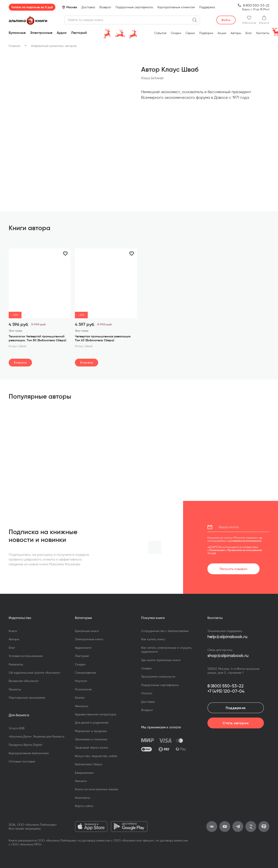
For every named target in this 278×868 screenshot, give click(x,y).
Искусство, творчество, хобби (96, 756)
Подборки (206, 33)
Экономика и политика (91, 739)
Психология (83, 689)
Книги (13, 631)
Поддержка (207, 7)
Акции (222, 33)
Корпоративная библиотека (29, 753)
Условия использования (26, 656)
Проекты (15, 689)
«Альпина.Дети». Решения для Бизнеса (36, 736)
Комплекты (83, 798)
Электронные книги (89, 639)
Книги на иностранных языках (97, 789)
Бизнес (80, 698)
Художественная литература (96, 714)
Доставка (88, 7)
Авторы (236, 33)
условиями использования (245, 541)
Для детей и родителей (92, 723)
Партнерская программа (27, 698)
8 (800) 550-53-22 (226, 686)
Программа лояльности (158, 677)
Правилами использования (245, 550)
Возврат (105, 7)
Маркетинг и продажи (91, 731)
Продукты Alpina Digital (25, 745)
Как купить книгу (153, 639)
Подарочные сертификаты (134, 7)
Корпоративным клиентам (176, 7)
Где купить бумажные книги (161, 660)
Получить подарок (234, 569)
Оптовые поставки (22, 761)
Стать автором (236, 723)
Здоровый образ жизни (92, 748)
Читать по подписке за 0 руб (32, 7)
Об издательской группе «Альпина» (35, 673)
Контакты (263, 33)
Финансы (82, 706)
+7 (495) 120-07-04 (226, 691)
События (160, 33)
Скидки (176, 33)
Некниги (81, 781)
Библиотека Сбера (89, 764)
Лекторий (79, 33)
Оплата (147, 693)
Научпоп (81, 681)
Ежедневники (84, 773)
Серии (190, 33)
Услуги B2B (17, 728)
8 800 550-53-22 (256, 5)
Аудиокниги (83, 648)
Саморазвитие (85, 673)
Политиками (217, 550)
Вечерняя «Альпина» (24, 681)
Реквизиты (16, 664)
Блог (249, 33)
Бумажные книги (87, 631)
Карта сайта (84, 806)
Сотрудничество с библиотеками (165, 631)
